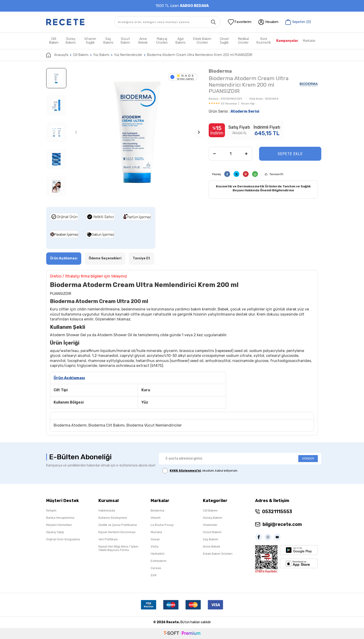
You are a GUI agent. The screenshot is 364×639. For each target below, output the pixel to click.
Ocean (155, 539)
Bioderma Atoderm (70, 425)
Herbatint (158, 554)
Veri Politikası (108, 539)
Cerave (156, 568)
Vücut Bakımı (212, 532)
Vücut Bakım (125, 41)
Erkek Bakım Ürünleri (202, 41)
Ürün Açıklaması (64, 258)
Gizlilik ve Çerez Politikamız (118, 525)
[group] (138, 132)
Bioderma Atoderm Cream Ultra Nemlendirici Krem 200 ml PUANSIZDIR (200, 55)
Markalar (309, 41)
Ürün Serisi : (234, 111)
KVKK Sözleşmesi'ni (185, 471)
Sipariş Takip (55, 532)
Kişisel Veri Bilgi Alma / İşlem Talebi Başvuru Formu (118, 548)
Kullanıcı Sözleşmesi (113, 518)
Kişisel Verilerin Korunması (117, 532)
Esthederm (159, 561)
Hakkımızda (107, 510)
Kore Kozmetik (264, 41)
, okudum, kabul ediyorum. (200, 471)
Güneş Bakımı (71, 41)
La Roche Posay (162, 525)
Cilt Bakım (54, 41)
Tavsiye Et (276, 174)
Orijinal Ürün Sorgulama (63, 539)
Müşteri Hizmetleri (59, 525)
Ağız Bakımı (180, 41)
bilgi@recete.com (282, 524)
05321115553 (277, 512)
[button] (76, 132)
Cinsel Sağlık (224, 41)
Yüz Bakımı (101, 55)
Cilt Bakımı (81, 55)
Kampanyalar (287, 41)
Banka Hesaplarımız (60, 518)
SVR (154, 575)
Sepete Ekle (290, 154)
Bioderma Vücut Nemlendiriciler (154, 425)
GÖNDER (308, 458)
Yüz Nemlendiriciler (128, 55)
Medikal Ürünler (243, 41)
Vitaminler (210, 525)
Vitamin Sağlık (90, 41)
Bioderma (220, 71)
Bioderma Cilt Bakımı (107, 425)
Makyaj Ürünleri (162, 41)
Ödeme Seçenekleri (105, 258)
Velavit (156, 518)
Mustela (156, 532)
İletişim (51, 510)
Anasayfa (57, 55)
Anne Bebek (143, 41)
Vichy (155, 546)
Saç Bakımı (108, 41)
